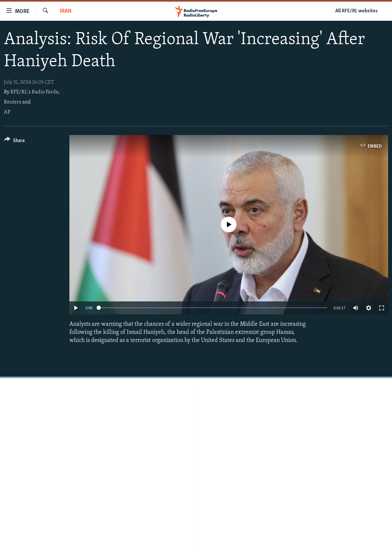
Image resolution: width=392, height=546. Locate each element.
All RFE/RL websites (356, 11)
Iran (66, 11)
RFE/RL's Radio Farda (34, 92)
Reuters (13, 102)
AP (7, 112)
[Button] (14, 142)
